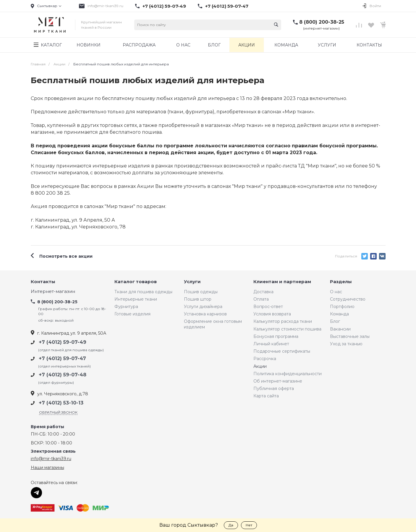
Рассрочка (265, 359)
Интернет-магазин (53, 292)
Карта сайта (266, 396)
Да (231, 525)
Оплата (261, 299)
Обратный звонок (58, 412)
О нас (336, 292)
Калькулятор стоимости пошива (287, 329)
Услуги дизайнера (203, 307)
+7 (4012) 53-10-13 (61, 403)
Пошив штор (198, 299)
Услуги (192, 282)
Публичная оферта (274, 388)
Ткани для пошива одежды (143, 292)
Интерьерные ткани (136, 299)
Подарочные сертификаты (282, 351)
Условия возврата (272, 314)
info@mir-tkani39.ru (105, 6)
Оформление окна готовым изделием (213, 324)
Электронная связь (53, 451)
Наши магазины (47, 467)
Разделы (341, 282)
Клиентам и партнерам (282, 282)
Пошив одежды (201, 292)
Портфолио (342, 307)
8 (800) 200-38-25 (322, 22)
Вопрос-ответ (268, 307)
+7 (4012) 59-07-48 (63, 375)
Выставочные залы (350, 336)
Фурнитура (126, 307)
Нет (249, 525)
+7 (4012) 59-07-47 (227, 6)
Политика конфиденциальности (288, 374)
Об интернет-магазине (278, 381)
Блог (335, 321)
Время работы (47, 427)
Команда (339, 314)
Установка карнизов (205, 314)
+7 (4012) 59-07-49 (164, 6)
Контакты (43, 282)
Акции (260, 366)
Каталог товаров (136, 282)
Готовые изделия (132, 314)
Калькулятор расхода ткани (283, 321)
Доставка (263, 292)
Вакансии (340, 329)
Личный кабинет (271, 344)
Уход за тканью (346, 344)
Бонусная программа (276, 336)
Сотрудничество (348, 299)
